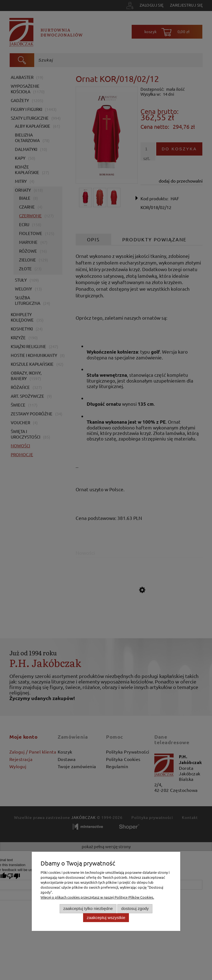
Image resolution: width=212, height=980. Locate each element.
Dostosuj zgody (135, 908)
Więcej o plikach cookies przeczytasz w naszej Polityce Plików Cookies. (97, 897)
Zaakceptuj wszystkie (106, 918)
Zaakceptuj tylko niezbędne (88, 908)
